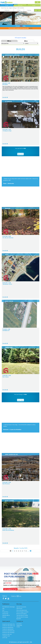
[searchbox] (20, 8)
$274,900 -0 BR (7, 129)
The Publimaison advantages (9, 607)
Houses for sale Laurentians (8, 633)
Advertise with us (6, 615)
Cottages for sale (6, 636)
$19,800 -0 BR (6, 329)
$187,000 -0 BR (7, 236)
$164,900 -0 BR (7, 529)
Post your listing (20, 26)
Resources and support (22, 614)
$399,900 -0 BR (7, 375)
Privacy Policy (5, 612)
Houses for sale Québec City (8, 624)
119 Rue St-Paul (7, 131)
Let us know (19, 624)
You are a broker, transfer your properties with (20, 28)
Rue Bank (5, 84)
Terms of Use (5, 614)
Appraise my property (21, 607)
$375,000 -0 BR (7, 283)
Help (3, 609)
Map (26, 41)
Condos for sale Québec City (9, 626)
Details (4, 97)
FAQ (3, 610)
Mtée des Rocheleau (8, 530)
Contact (18, 627)
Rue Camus (6, 377)
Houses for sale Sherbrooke (8, 631)
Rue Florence (6, 484)
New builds (20, 5)
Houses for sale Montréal (8, 627)
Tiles (9, 41)
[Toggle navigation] (38, 2)
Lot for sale (5, 638)
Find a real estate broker (22, 610)
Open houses (19, 609)
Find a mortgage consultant (22, 612)
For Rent (34, 5)
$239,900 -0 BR (7, 482)
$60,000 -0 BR (6, 83)
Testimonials (19, 625)
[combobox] (20, 8)
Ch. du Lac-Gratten (8, 238)
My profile (19, 619)
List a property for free (10, 589)
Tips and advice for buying (22, 617)
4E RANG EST (6, 330)
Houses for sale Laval (7, 634)
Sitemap (4, 617)
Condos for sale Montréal (8, 629)
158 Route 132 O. (7, 284)
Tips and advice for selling (22, 615)
